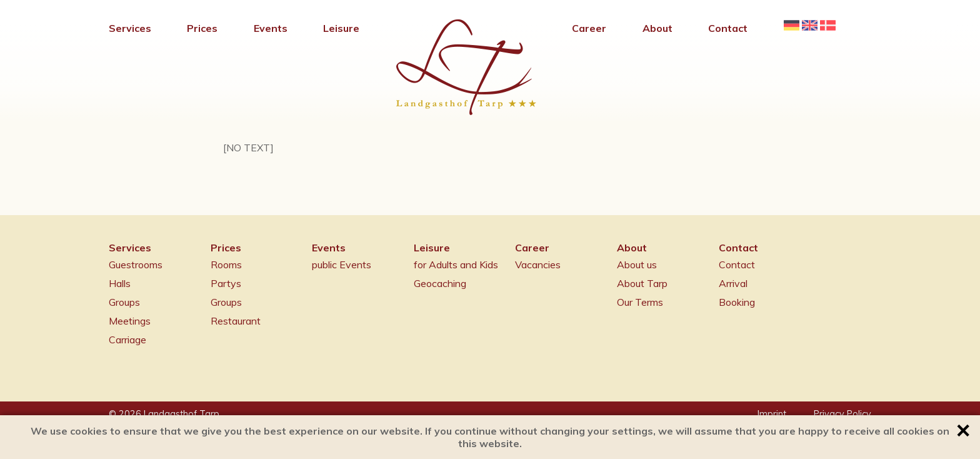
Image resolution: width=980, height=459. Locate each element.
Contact (737, 265)
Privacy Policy (842, 414)
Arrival (733, 283)
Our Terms (640, 302)
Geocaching (440, 283)
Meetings (130, 321)
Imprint (772, 414)
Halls (120, 283)
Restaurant (236, 321)
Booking (737, 302)
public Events (342, 265)
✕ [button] (963, 431)
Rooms (226, 265)
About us (637, 265)
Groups (124, 302)
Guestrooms (136, 265)
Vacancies (538, 265)
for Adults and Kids (456, 265)
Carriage (127, 340)
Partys (226, 283)
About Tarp (642, 283)
